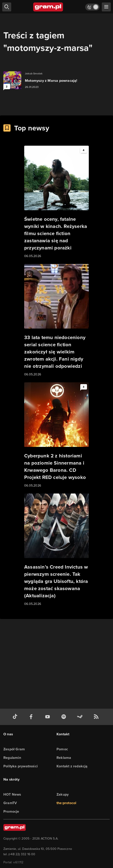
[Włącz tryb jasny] (92, 7)
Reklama (64, 758)
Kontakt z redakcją (72, 766)
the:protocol (66, 803)
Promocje (11, 811)
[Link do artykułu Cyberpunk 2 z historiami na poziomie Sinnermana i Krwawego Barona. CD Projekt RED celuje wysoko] (56, 435)
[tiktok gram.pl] (16, 717)
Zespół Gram (14, 749)
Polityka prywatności (21, 766)
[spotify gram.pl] (65, 717)
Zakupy (63, 794)
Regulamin (12, 758)
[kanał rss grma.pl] (97, 717)
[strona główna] (48, 7)
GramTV (10, 803)
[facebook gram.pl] (32, 717)
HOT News (12, 794)
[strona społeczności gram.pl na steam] (81, 717)
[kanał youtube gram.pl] (48, 717)
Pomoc (62, 749)
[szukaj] (7, 7)
